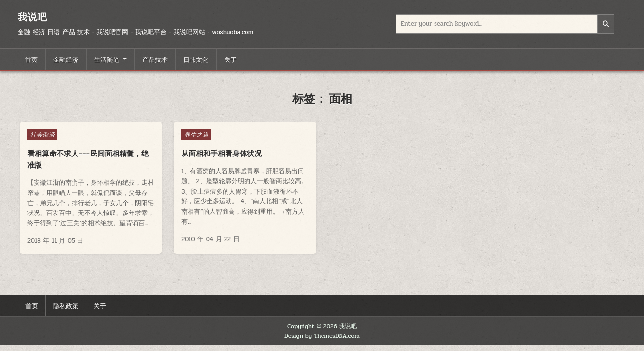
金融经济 (66, 59)
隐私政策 (66, 305)
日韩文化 (196, 59)
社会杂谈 (42, 135)
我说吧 (32, 17)
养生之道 (196, 135)
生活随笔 (107, 59)
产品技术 (155, 59)
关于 (230, 59)
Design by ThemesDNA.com (322, 336)
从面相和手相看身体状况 (221, 153)
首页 (31, 59)
